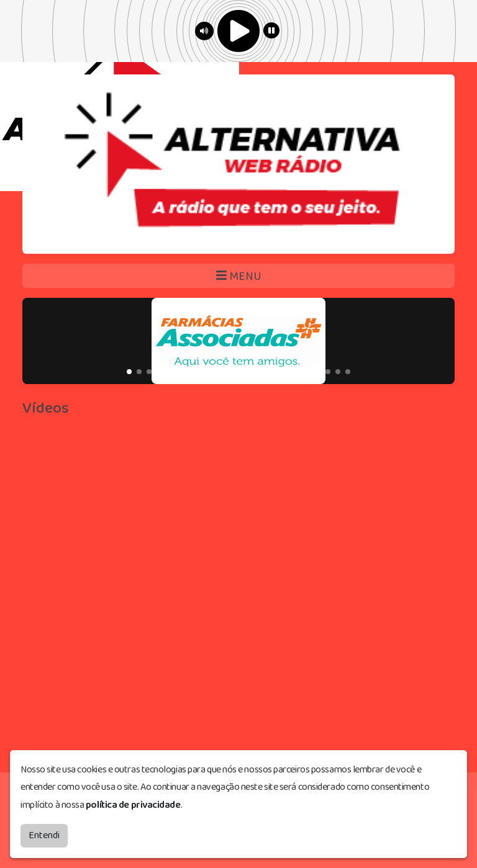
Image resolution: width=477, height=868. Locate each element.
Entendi (44, 835)
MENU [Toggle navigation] (239, 276)
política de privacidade (133, 805)
